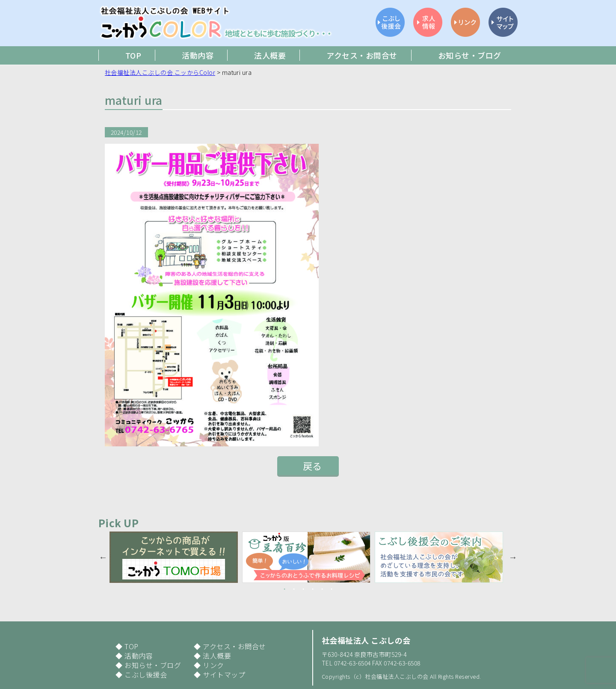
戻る (312, 466)
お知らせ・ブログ (153, 665)
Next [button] (513, 557)
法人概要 (217, 656)
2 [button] (294, 589)
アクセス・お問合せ (234, 646)
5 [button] (322, 589)
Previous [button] (103, 557)
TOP (131, 646)
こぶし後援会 (146, 674)
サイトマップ (224, 674)
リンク (213, 665)
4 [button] (313, 589)
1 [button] (284, 589)
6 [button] (332, 589)
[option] (176, 557)
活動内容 (139, 656)
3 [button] (303, 589)
